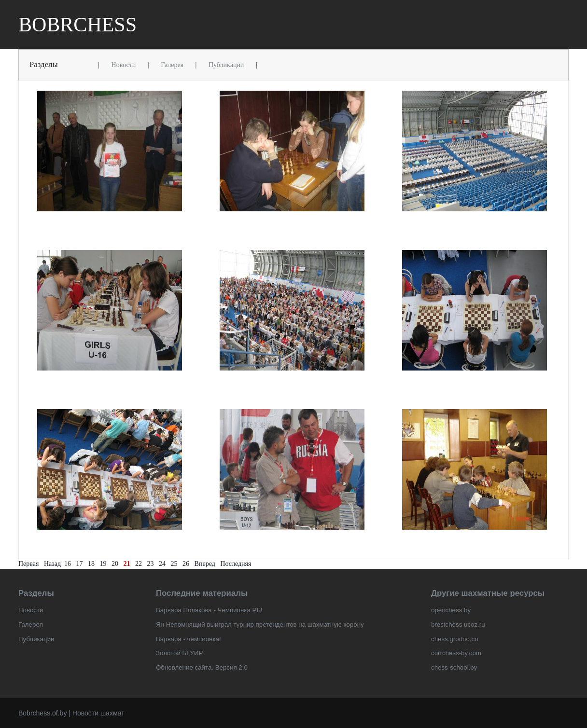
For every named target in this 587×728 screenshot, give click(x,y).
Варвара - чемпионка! (189, 639)
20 (115, 564)
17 (80, 564)
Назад (52, 564)
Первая (28, 564)
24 (162, 564)
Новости (124, 65)
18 (91, 564)
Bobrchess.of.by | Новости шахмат (71, 713)
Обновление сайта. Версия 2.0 (202, 667)
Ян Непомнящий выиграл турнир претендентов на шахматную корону (260, 625)
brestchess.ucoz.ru (458, 625)
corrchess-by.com (456, 653)
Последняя (236, 564)
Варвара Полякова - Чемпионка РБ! (209, 610)
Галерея (172, 65)
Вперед (205, 564)
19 (103, 564)
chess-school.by (454, 667)
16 (68, 564)
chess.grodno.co (455, 639)
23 (151, 564)
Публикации (226, 65)
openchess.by (451, 610)
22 (139, 564)
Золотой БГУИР (179, 653)
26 (186, 564)
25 (174, 564)
